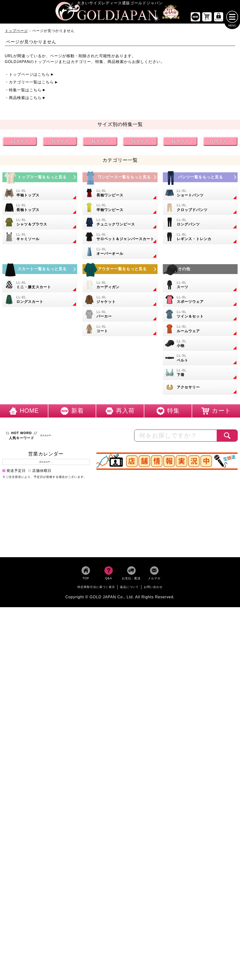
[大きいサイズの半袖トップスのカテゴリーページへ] (40, 195)
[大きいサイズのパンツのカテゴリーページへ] (200, 179)
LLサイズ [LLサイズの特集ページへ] (20, 143)
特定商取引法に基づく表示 (96, 589)
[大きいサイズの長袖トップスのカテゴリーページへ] (40, 209)
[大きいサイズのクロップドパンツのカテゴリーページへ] (200, 209)
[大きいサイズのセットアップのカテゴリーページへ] (200, 316)
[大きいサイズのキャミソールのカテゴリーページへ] (40, 239)
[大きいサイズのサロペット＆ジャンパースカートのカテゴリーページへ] (120, 239)
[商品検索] (227, 437)
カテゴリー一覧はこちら (31, 84)
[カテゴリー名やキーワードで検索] (176, 437)
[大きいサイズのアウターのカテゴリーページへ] (120, 271)
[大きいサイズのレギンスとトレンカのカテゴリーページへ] (200, 239)
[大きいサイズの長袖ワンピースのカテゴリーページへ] (120, 195)
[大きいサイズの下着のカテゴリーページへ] (200, 374)
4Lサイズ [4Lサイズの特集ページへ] (100, 143)
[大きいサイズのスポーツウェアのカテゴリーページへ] (200, 301)
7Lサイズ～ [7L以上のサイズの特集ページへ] (220, 143)
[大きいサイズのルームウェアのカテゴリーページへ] (200, 330)
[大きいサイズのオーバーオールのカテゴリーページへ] (120, 253)
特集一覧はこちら (25, 91)
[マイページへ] (219, 18)
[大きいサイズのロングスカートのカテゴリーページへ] (40, 301)
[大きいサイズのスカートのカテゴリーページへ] (40, 271)
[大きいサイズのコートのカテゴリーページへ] (120, 330)
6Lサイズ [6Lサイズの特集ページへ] (180, 143)
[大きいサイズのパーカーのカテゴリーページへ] (120, 316)
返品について (129, 589)
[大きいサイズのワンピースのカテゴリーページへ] (120, 179)
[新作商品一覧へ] (195, 18)
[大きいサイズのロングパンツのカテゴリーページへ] (200, 224)
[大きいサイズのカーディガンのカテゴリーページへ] (120, 287)
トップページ (16, 32)
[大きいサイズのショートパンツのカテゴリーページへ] (200, 195)
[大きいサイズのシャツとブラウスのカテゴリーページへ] (40, 224)
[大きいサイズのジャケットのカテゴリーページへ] (120, 301)
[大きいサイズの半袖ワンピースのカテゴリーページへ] (120, 209)
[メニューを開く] (232, 18)
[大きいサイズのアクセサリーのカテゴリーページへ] (200, 389)
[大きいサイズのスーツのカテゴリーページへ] (200, 287)
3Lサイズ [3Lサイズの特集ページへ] (60, 143)
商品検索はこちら (25, 99)
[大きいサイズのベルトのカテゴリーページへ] (200, 360)
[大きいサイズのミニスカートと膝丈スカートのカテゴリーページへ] (40, 287)
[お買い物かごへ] (207, 18)
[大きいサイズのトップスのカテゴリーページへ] (40, 179)
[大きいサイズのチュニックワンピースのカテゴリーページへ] (120, 224)
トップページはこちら (29, 76)
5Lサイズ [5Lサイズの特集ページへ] (140, 143)
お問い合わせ (153, 589)
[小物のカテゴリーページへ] (200, 345)
